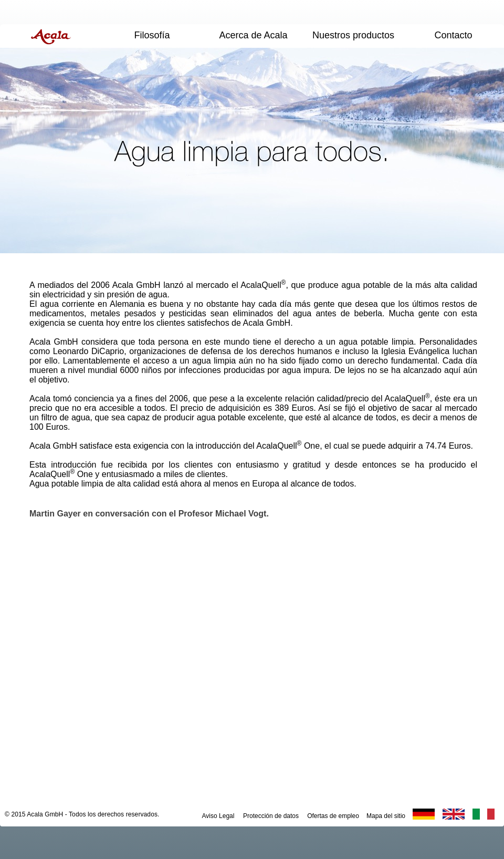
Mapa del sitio (386, 816)
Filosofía (152, 35)
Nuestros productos (353, 35)
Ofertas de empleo (333, 816)
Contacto (453, 35)
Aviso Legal (218, 816)
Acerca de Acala (253, 35)
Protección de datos (271, 816)
